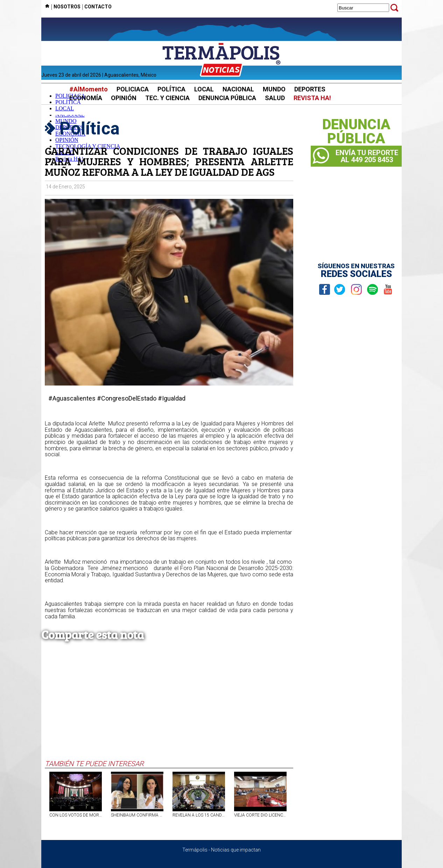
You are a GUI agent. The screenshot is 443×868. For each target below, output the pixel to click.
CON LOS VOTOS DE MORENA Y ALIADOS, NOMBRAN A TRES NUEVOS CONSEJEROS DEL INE (76, 815)
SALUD (275, 98)
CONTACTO (98, 7)
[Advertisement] (169, 707)
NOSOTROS (67, 7)
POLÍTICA (171, 89)
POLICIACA (133, 89)
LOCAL (204, 89)
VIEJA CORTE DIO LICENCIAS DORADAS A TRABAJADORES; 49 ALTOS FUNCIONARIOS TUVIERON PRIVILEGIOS (260, 815)
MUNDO (274, 89)
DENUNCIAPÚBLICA (356, 132)
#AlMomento (89, 89)
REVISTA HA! (312, 98)
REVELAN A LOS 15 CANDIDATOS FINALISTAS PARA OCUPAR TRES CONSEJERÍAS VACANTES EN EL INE (199, 815)
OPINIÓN (124, 98)
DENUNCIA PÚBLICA (227, 98)
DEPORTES (310, 89)
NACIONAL (238, 89)
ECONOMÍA (86, 98)
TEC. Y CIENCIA (167, 98)
